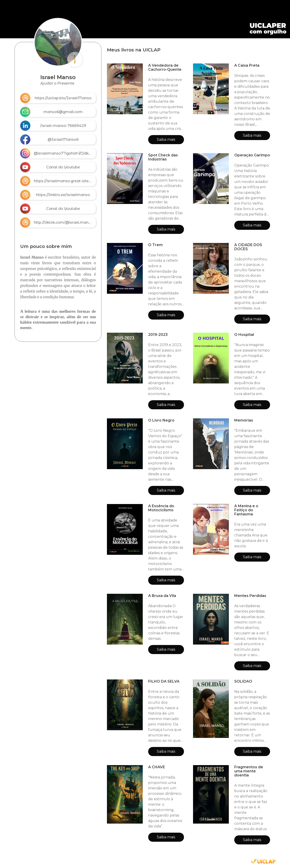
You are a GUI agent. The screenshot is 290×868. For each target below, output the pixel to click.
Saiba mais (166, 139)
